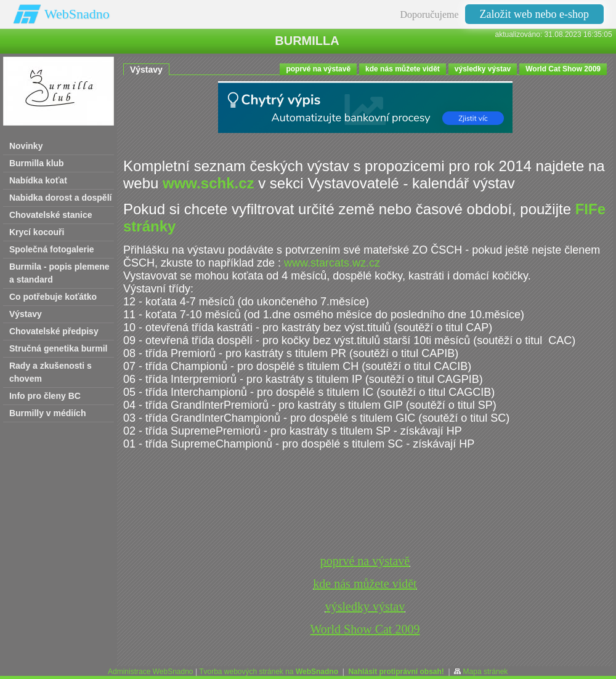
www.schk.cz (209, 183)
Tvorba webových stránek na (269, 672)
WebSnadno (77, 14)
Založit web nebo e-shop (534, 14)
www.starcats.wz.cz (332, 263)
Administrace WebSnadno (151, 672)
